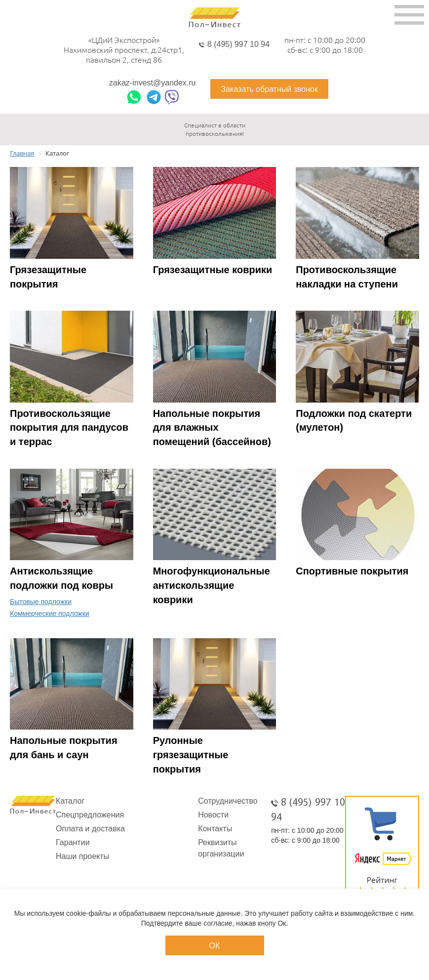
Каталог (70, 801)
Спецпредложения (90, 815)
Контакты (215, 829)
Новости (213, 815)
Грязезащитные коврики (213, 270)
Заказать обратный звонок (269, 89)
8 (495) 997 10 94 (238, 44)
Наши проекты (82, 856)
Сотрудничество (228, 801)
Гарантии (73, 842)
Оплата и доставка (90, 829)
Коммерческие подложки (50, 613)
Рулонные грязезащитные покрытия (191, 755)
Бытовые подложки (41, 602)
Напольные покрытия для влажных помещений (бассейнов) (212, 428)
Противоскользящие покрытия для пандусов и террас (69, 428)
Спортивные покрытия (352, 571)
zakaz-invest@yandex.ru (152, 83)
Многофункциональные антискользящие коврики (212, 585)
